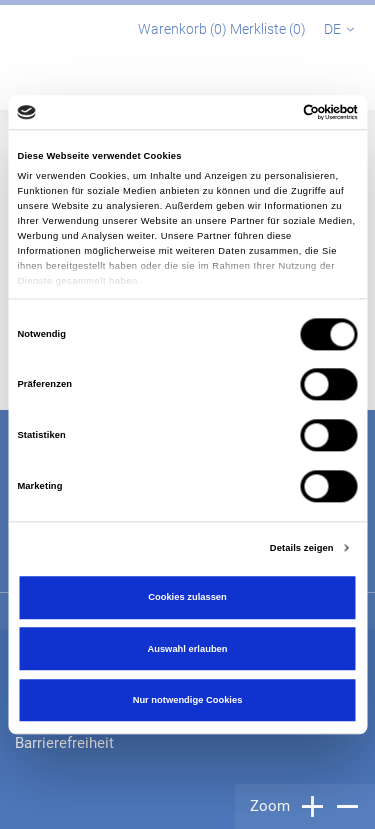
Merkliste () (269, 29)
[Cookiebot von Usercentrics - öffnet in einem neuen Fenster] (271, 112)
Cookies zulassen (187, 598)
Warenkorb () (184, 29)
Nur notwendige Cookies (188, 700)
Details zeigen (302, 548)
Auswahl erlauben (187, 649)
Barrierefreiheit (64, 743)
